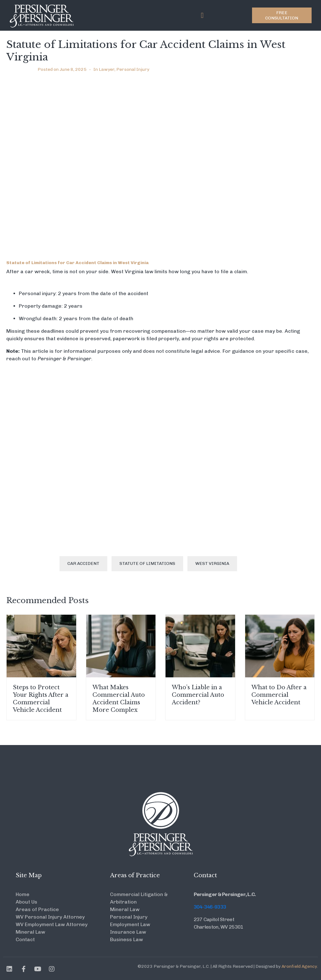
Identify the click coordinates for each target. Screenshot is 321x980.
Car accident (83, 563)
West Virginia (212, 563)
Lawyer (107, 69)
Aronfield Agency (299, 966)
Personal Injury (133, 69)
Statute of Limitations (147, 563)
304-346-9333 (210, 907)
